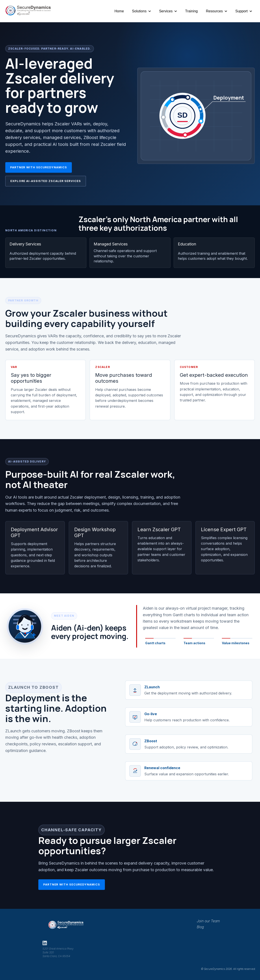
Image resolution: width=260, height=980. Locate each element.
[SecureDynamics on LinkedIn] (45, 943)
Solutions (139, 11)
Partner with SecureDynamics (39, 167)
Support (241, 11)
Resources (214, 11)
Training (191, 11)
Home (119, 11)
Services (166, 11)
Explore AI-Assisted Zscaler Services (46, 181)
